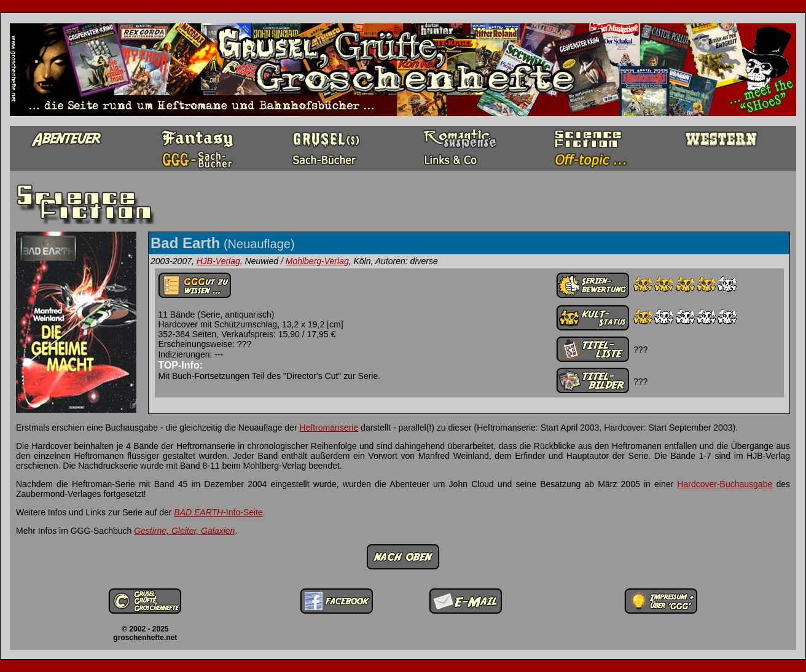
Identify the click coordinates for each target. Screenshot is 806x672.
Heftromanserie (329, 428)
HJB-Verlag (218, 261)
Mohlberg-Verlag (317, 261)
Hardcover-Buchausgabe (725, 484)
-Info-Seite (218, 512)
